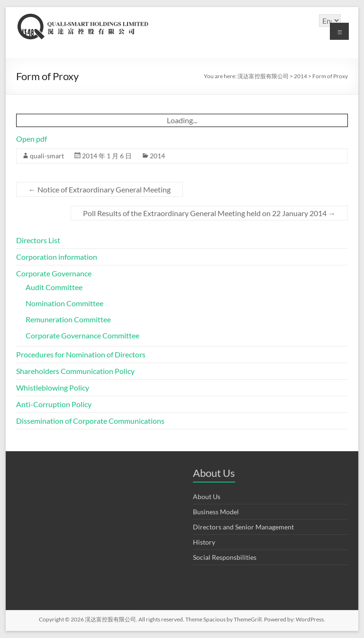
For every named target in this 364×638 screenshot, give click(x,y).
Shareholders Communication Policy (75, 371)
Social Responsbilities (225, 557)
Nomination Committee (64, 303)
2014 (157, 156)
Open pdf (32, 139)
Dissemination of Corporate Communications (90, 421)
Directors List (38, 240)
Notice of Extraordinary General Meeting (100, 189)
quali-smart (47, 156)
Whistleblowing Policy (53, 387)
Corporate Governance (54, 273)
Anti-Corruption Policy (54, 404)
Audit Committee (54, 287)
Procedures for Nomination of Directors (81, 354)
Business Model (216, 512)
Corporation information (57, 257)
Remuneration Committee (68, 319)
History (204, 542)
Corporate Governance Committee (82, 335)
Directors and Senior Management (243, 527)
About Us (207, 497)
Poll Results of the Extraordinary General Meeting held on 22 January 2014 (209, 213)
